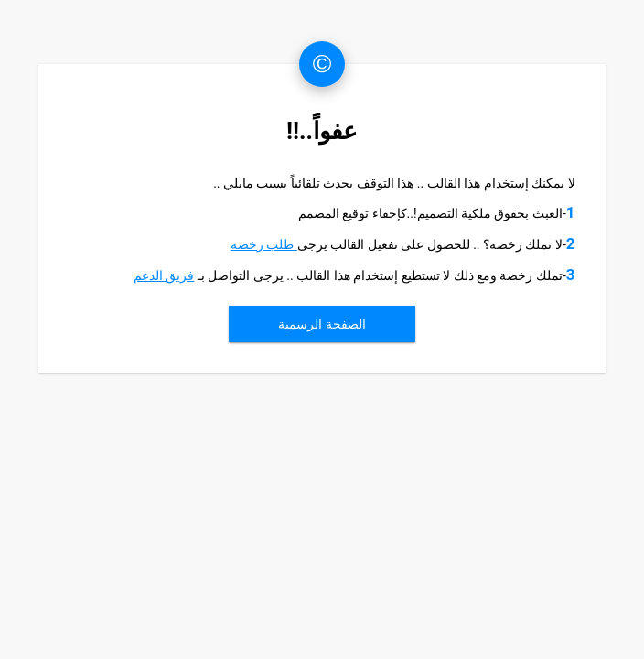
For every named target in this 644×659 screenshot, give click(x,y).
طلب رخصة (264, 244)
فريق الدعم (164, 275)
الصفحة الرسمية (322, 324)
